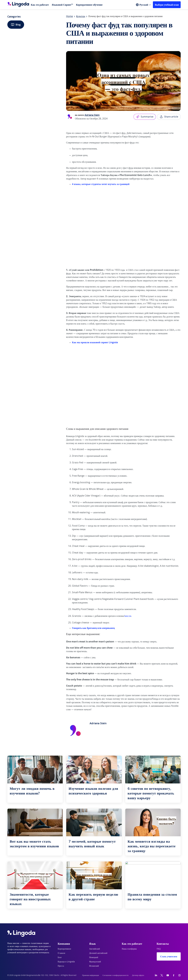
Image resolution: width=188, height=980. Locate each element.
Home (69, 16)
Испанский (94, 966)
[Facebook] (174, 975)
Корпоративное (64, 949)
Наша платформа (129, 949)
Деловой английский (98, 953)
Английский (95, 949)
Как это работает (40, 5)
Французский (95, 962)
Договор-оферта (138, 975)
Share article (169, 117)
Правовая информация (91, 975)
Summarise (145, 117)
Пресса (61, 966)
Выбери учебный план (167, 5)
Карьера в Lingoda (66, 962)
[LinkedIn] (156, 975)
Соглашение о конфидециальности (116, 975)
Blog (16, 25)
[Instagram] (179, 975)
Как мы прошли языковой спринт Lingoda (95, 342)
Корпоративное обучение (89, 5)
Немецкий (94, 957)
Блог (60, 957)
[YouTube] (168, 975)
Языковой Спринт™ (62, 5)
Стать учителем (169, 956)
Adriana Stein (92, 115)
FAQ (159, 949)
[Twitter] (162, 975)
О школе (61, 953)
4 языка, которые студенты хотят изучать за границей (101, 184)
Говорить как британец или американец (93, 628)
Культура (81, 16)
